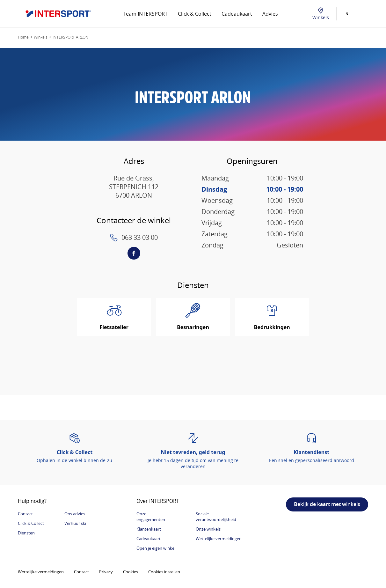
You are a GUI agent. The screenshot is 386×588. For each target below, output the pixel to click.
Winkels (321, 14)
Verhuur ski (75, 523)
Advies (270, 14)
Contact (25, 514)
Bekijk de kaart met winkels (327, 504)
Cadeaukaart (237, 14)
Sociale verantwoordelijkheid (216, 517)
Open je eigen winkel (156, 548)
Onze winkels (208, 529)
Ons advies (75, 514)
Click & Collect (195, 14)
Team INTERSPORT (146, 14)
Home (23, 37)
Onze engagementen (151, 517)
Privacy (106, 572)
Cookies (131, 572)
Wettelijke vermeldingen (219, 539)
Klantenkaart (149, 529)
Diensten (26, 533)
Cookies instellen (164, 572)
